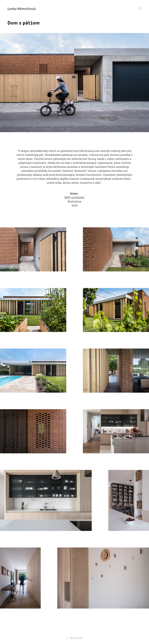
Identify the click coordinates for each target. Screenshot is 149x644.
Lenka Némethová (22, 8)
